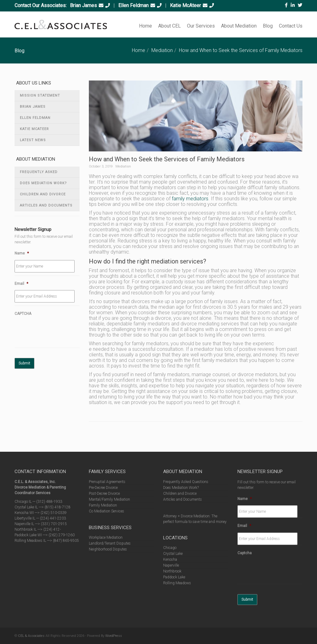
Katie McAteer (185, 5)
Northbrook (172, 571)
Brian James (83, 5)
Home (145, 26)
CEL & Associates (31, 636)
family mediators (190, 199)
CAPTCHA (23, 314)
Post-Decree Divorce (104, 494)
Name (22, 253)
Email (21, 284)
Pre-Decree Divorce (103, 488)
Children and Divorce (43, 194)
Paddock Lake (174, 577)
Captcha (245, 553)
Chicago (170, 548)
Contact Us (291, 26)
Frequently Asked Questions (39, 174)
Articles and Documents (46, 205)
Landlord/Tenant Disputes (110, 543)
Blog (268, 26)
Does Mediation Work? (43, 183)
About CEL (169, 26)
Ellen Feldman (133, 5)
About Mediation (239, 26)
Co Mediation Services (106, 511)
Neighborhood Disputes (108, 549)
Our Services (201, 26)
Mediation (162, 50)
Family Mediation (103, 505)
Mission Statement (40, 96)
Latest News (33, 140)
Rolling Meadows (177, 583)
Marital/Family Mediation (109, 499)
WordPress (114, 636)
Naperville (171, 565)
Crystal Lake (173, 554)
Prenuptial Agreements (107, 482)
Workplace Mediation (106, 537)
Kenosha (170, 559)
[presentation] (62, 333)
